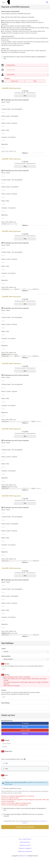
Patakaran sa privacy (25, 845)
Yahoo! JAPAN (25, 730)
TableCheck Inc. (23, 856)
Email (4, 775)
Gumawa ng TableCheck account (11, 788)
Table (34, 81)
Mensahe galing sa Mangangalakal (10, 11)
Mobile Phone (7, 751)
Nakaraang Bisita (6, 656)
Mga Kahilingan (6, 703)
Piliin (26, 96)
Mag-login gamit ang (7, 721)
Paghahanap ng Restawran (25, 851)
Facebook (25, 723)
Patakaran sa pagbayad (25, 848)
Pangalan (5, 740)
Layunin (3, 648)
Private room (14, 81)
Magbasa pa (25, 153)
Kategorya (7, 78)
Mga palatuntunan (25, 842)
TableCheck (25, 734)
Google (25, 727)
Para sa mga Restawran (25, 839)
